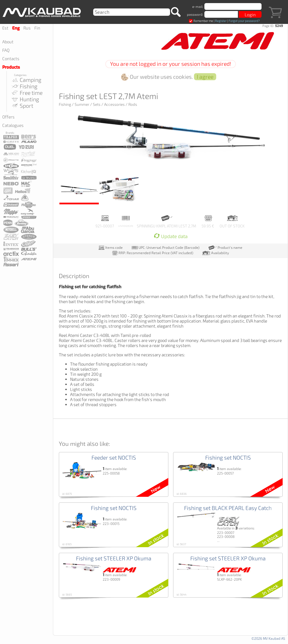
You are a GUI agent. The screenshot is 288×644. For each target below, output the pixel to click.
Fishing (24, 86)
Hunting (25, 99)
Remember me (201, 21)
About (8, 42)
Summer (82, 104)
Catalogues (13, 125)
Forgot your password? (244, 21)
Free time (27, 93)
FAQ (6, 50)
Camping (26, 80)
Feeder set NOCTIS (114, 458)
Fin (37, 28)
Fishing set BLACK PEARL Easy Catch (228, 508)
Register (221, 21)
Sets (97, 104)
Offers (8, 117)
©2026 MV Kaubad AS (268, 638)
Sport (22, 106)
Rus (27, 28)
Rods (133, 104)
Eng (16, 28)
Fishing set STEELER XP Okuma (114, 558)
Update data (171, 236)
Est (5, 28)
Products (11, 67)
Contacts (11, 59)
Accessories (114, 104)
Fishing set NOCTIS (228, 458)
